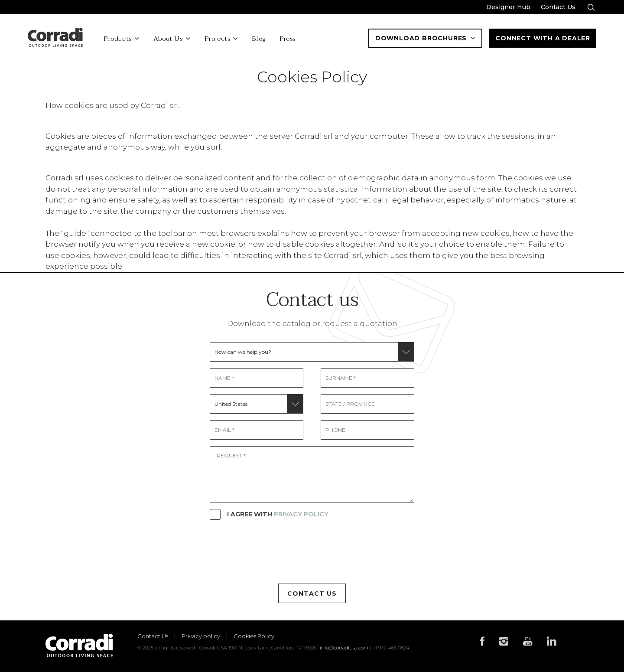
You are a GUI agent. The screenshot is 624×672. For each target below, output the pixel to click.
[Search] (591, 7)
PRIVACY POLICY (301, 514)
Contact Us (558, 7)
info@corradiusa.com (344, 648)
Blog (258, 39)
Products (118, 39)
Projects (218, 39)
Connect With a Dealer (543, 38)
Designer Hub (508, 7)
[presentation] (276, 551)
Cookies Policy (254, 636)
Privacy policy (201, 636)
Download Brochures (425, 38)
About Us (168, 39)
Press (288, 39)
